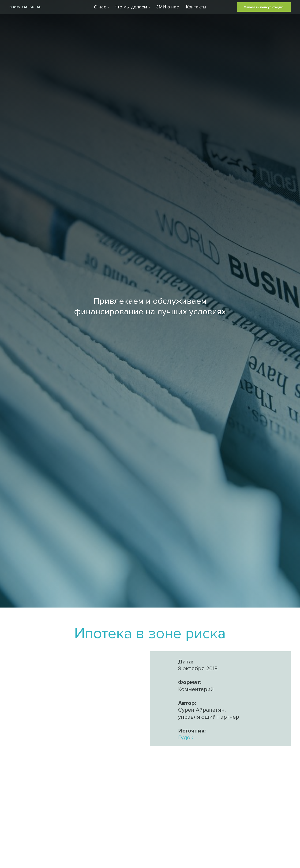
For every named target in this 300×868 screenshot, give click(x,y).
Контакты (196, 7)
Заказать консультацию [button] (264, 7)
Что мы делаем (131, 7)
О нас (100, 7)
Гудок (186, 738)
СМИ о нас (167, 7)
